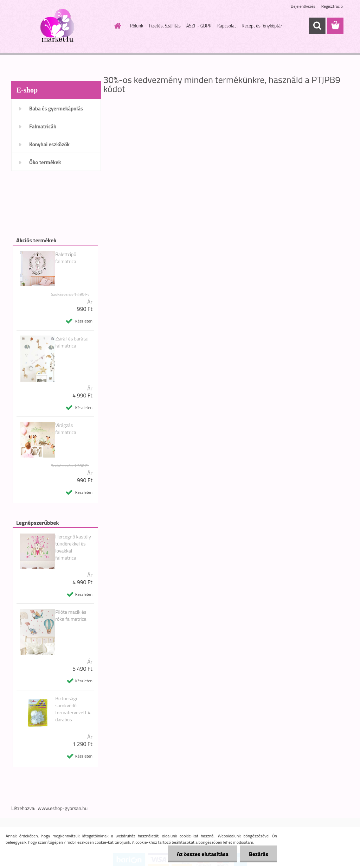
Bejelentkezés (303, 6)
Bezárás (259, 854)
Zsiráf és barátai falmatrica (72, 342)
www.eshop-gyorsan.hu (63, 808)
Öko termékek (45, 162)
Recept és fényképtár (262, 26)
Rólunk (137, 26)
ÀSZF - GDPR (199, 26)
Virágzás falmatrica (66, 429)
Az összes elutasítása (203, 854)
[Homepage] (117, 26)
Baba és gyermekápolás (56, 108)
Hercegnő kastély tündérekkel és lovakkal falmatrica (73, 547)
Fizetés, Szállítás (165, 26)
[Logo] (60, 26)
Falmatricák (43, 126)
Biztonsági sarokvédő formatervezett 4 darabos (73, 709)
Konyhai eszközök (49, 144)
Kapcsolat (227, 26)
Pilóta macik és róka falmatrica (71, 615)
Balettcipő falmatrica (66, 258)
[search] (317, 26)
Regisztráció (332, 6)
